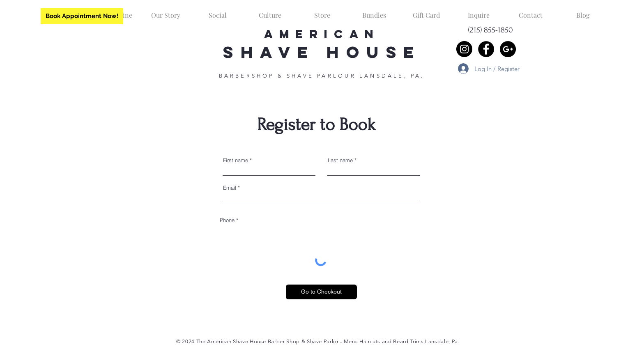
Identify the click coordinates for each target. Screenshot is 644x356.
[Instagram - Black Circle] (464, 49)
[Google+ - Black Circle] (508, 49)
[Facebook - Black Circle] (486, 49)
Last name (340, 160)
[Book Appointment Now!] (82, 16)
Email (230, 188)
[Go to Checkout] (321, 292)
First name (236, 160)
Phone (227, 220)
